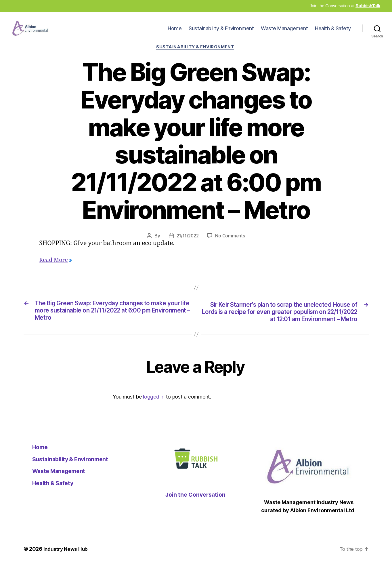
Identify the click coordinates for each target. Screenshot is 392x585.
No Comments (231, 245)
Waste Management (284, 33)
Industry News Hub (67, 569)
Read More (55, 269)
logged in (154, 417)
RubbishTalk (368, 6)
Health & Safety (333, 33)
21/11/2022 (187, 245)
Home (175, 33)
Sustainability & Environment (221, 33)
